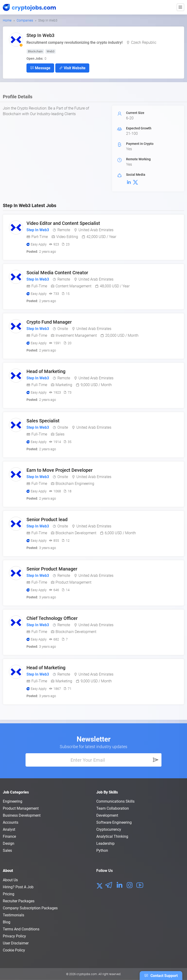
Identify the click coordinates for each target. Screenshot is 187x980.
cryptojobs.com (87, 974)
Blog (7, 922)
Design (9, 843)
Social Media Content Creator (57, 273)
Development (107, 815)
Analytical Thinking (112, 836)
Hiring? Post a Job (18, 887)
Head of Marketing (46, 371)
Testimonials (13, 915)
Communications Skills (115, 801)
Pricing (9, 894)
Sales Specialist (43, 421)
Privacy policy (14, 936)
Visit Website (72, 68)
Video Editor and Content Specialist (63, 223)
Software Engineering (114, 822)
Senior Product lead (47, 519)
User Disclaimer (16, 943)
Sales (7, 850)
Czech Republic (144, 42)
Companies (25, 20)
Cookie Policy (14, 950)
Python (102, 850)
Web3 (50, 51)
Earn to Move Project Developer (60, 470)
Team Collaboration (113, 808)
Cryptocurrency (109, 829)
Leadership (105, 843)
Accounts (11, 822)
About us (10, 880)
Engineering (13, 801)
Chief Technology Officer (52, 618)
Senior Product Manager (52, 569)
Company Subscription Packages (30, 908)
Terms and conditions (21, 929)
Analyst (9, 829)
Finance (9, 836)
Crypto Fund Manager (49, 322)
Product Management (21, 808)
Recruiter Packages (19, 901)
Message (40, 68)
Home (7, 20)
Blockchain (35, 51)
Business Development (22, 815)
